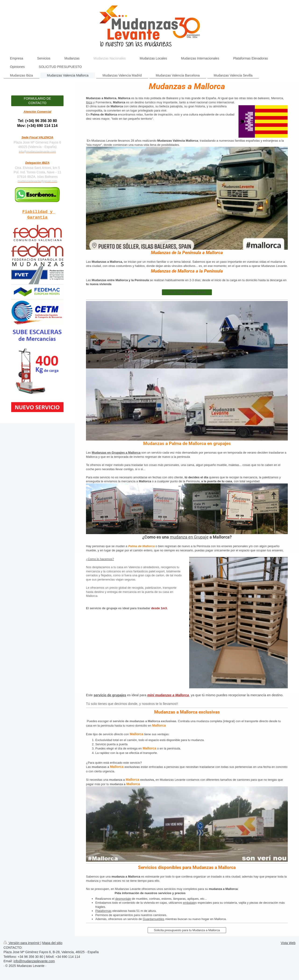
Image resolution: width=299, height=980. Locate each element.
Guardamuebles (154, 919)
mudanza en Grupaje (189, 537)
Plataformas (103, 911)
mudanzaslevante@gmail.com (37, 181)
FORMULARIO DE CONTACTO (37, 101)
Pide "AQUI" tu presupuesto (187, 292)
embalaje (189, 903)
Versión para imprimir (22, 943)
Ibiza (89, 102)
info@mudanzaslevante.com (37, 152)
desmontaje (123, 899)
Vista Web (288, 943)
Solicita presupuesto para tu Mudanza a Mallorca (187, 930)
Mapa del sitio (52, 943)
